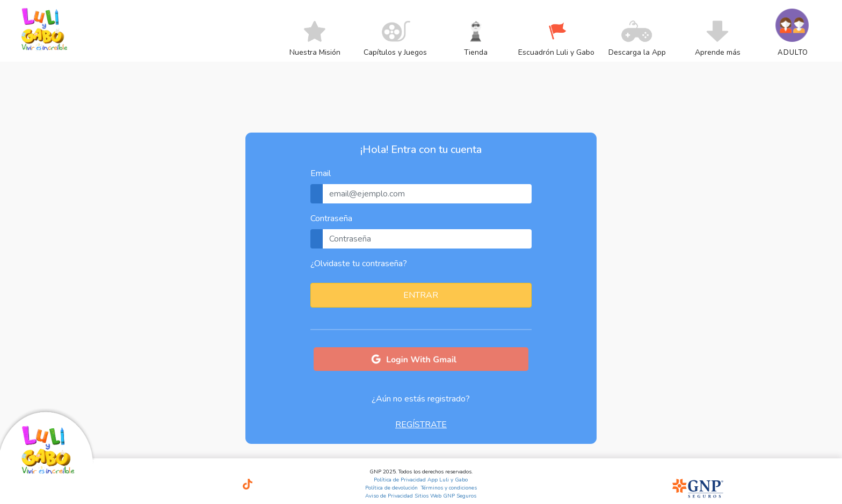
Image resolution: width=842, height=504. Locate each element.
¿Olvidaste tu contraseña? (359, 264)
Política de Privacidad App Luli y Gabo (421, 480)
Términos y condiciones (449, 488)
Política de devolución (391, 488)
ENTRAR (421, 295)
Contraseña (331, 218)
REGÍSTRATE (421, 425)
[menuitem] (315, 52)
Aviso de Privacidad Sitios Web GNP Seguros (421, 496)
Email (321, 173)
